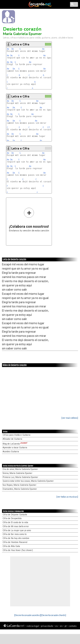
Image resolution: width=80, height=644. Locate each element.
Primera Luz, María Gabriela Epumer (20, 477)
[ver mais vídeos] (70, 418)
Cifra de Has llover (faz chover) (18, 550)
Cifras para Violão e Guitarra (16, 435)
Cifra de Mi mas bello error (16, 526)
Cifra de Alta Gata (11, 546)
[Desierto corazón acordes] (27, 615)
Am (8, 49)
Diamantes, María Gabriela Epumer (20, 489)
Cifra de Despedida (12, 518)
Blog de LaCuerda (15, 444)
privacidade (47, 626)
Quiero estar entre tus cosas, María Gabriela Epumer (28, 481)
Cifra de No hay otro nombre (16, 538)
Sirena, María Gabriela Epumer (17, 473)
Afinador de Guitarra (12, 439)
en (61, 626)
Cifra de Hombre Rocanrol (15, 542)
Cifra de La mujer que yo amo (17, 530)
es (57, 626)
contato (73, 626)
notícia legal (33, 626)
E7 (49, 127)
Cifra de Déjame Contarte (15, 515)
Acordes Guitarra (11, 452)
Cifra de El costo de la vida (15, 522)
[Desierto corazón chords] (53, 615)
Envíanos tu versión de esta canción (29, 220)
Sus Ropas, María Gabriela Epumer (19, 485)
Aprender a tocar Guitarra (15, 448)
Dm (12, 49)
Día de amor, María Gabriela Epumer (20, 469)
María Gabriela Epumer (22, 34)
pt (66, 626)
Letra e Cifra (20, 44)
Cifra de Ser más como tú (15, 534)
